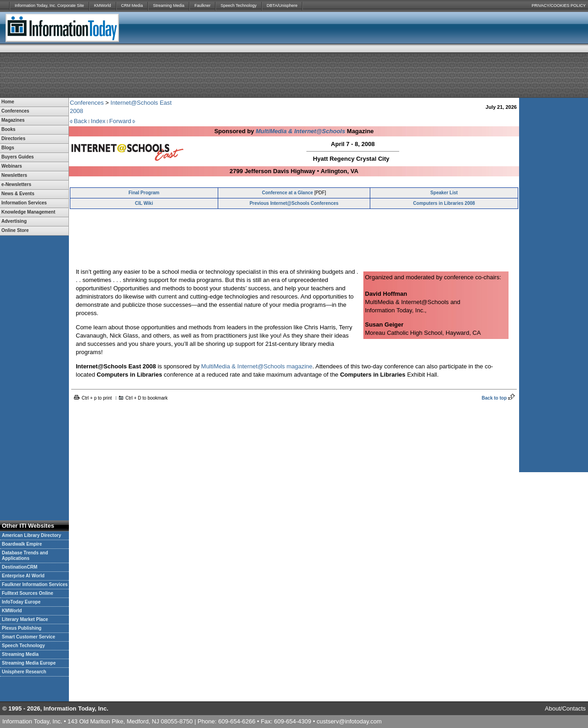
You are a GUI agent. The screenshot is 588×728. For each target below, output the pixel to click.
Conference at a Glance (287, 193)
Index (98, 121)
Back (81, 121)
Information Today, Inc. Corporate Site (49, 6)
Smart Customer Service (28, 637)
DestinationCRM (20, 567)
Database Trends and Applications (25, 556)
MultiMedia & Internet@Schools (301, 131)
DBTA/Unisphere (282, 6)
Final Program (144, 193)
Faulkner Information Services (35, 584)
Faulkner (202, 6)
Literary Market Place (25, 619)
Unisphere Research (24, 672)
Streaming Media (169, 6)
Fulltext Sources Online (28, 593)
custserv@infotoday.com (349, 721)
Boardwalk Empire (22, 544)
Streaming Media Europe (29, 663)
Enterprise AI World (23, 576)
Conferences (87, 103)
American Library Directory (31, 535)
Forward (120, 121)
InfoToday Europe (21, 602)
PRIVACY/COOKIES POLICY (559, 6)
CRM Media (132, 6)
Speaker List (444, 193)
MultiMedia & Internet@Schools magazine (257, 366)
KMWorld (103, 6)
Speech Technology (238, 6)
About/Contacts (565, 708)
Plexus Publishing (22, 628)
